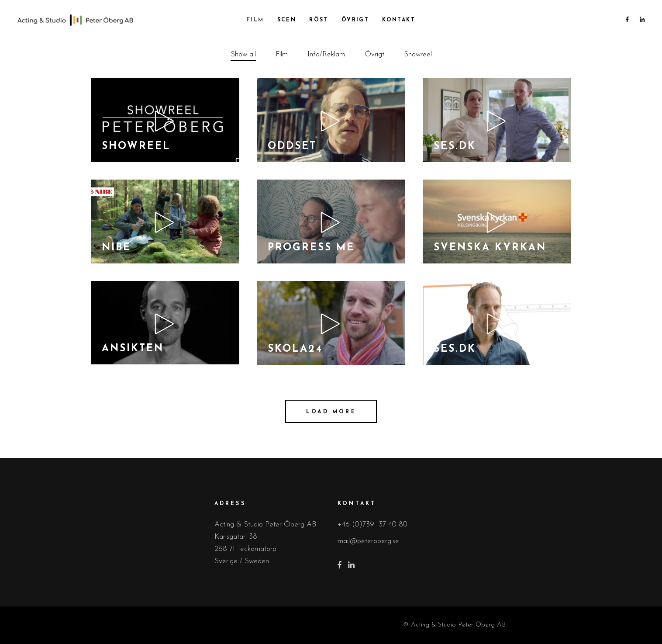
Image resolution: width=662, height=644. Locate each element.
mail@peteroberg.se (368, 541)
